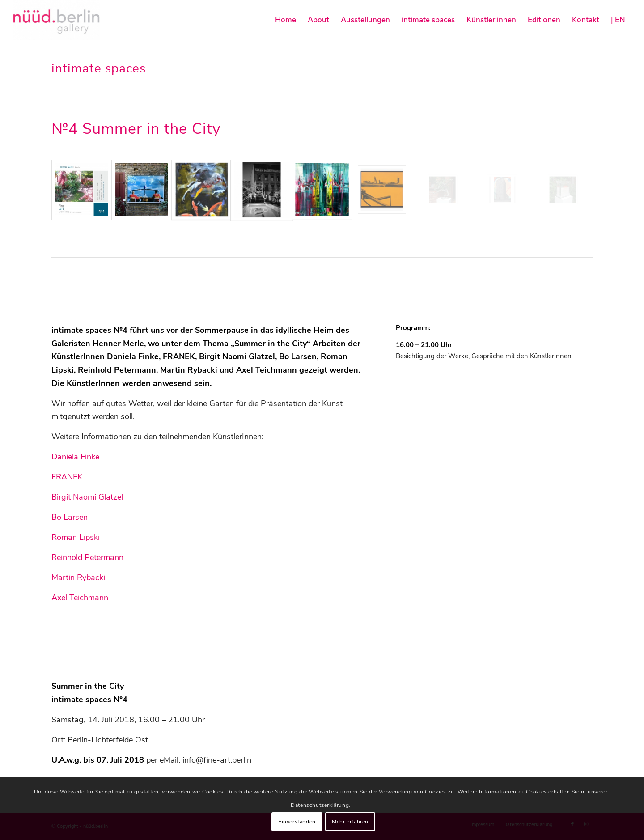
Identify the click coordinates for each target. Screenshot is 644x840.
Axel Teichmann (80, 598)
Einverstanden (297, 822)
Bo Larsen (70, 517)
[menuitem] (286, 20)
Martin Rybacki (78, 577)
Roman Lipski (76, 537)
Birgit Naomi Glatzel (87, 497)
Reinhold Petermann (87, 557)
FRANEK (67, 477)
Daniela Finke (75, 457)
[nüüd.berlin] (57, 20)
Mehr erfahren (350, 822)
